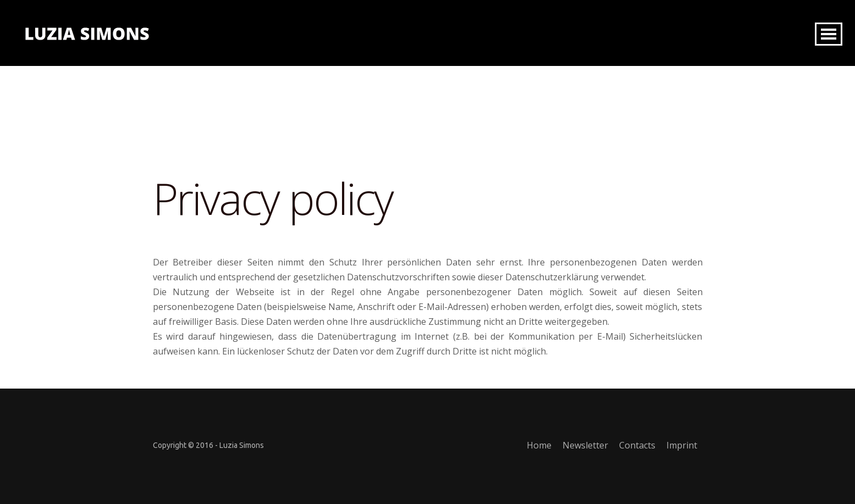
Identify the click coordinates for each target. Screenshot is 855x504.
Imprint (682, 445)
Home (539, 445)
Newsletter (585, 445)
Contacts (637, 445)
